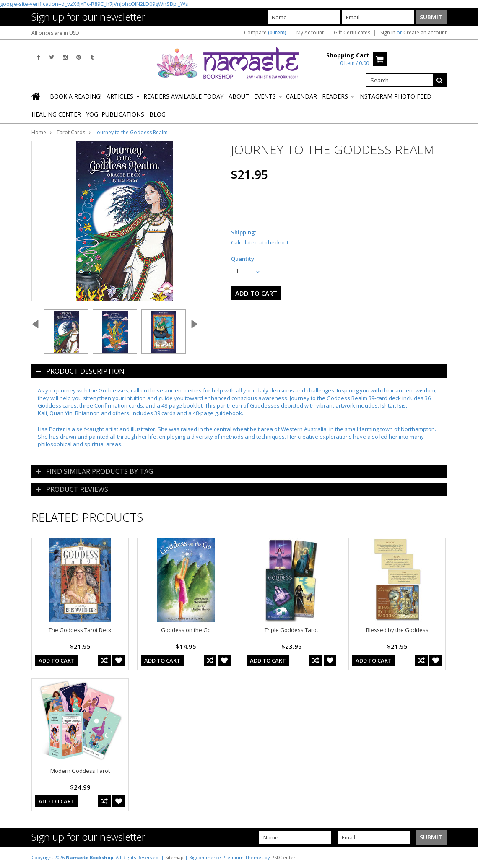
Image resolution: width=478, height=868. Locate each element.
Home (39, 132)
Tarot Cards (71, 132)
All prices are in (55, 33)
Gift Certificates (352, 33)
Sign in (388, 33)
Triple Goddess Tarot (291, 630)
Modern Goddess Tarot (80, 771)
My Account (310, 33)
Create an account (425, 33)
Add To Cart (57, 660)
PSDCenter (283, 857)
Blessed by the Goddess (397, 630)
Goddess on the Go (186, 630)
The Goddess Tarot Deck (80, 630)
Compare (265, 33)
